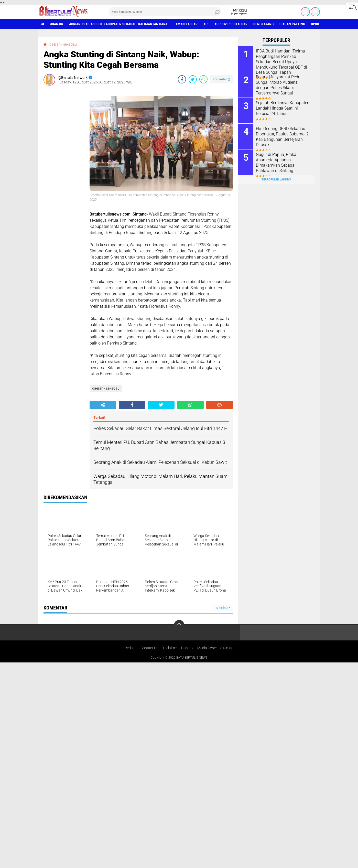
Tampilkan (223, 608)
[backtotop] (179, 625)
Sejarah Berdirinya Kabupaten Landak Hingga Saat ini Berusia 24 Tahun (283, 108)
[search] (165, 12)
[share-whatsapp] (203, 79)
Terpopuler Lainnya (276, 180)
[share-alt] (103, 405)
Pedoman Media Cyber (199, 648)
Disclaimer (170, 648)
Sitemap (227, 648)
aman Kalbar (187, 24)
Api (206, 24)
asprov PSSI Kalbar (231, 24)
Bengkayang (263, 24)
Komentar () (221, 79)
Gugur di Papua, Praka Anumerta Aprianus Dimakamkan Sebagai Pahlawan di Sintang (276, 162)
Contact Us (149, 648)
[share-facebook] (182, 79)
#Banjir (57, 24)
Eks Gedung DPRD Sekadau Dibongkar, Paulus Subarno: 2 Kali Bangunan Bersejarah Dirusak (282, 137)
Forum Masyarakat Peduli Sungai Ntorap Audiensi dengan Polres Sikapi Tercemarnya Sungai (279, 85)
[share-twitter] (193, 79)
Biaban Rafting (292, 24)
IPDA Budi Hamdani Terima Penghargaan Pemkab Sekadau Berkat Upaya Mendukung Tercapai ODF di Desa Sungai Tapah (281, 62)
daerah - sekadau (63, 44)
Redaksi (131, 648)
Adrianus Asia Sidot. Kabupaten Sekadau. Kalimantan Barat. (119, 24)
